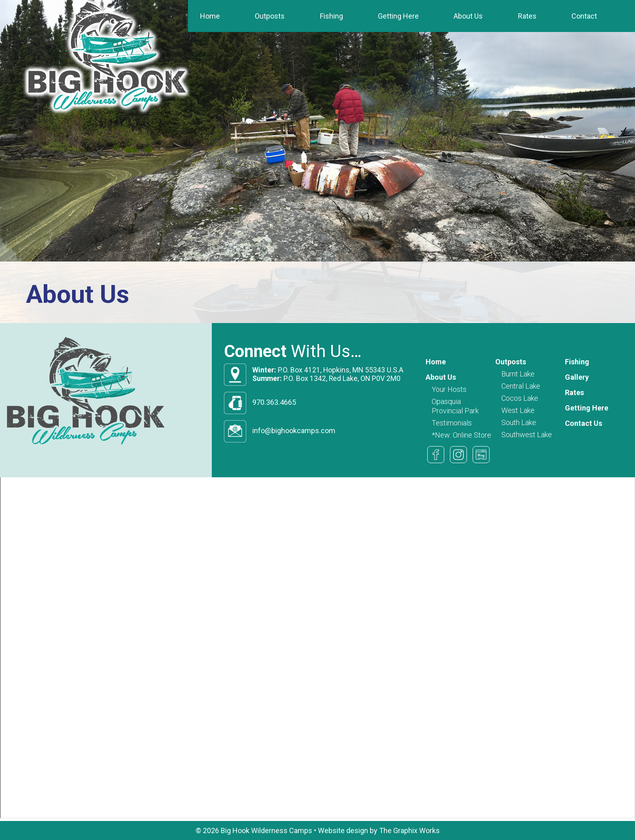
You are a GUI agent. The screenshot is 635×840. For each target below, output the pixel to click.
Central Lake (521, 386)
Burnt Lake (518, 374)
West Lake (518, 410)
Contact (584, 16)
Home (210, 16)
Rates (527, 16)
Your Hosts (449, 389)
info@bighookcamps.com (294, 431)
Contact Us (584, 423)
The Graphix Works (409, 830)
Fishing (331, 16)
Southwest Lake (527, 435)
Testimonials (452, 423)
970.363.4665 (274, 402)
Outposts (270, 16)
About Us (468, 16)
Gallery (577, 377)
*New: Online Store (461, 435)
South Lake (519, 422)
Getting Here (398, 16)
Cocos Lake (520, 398)
